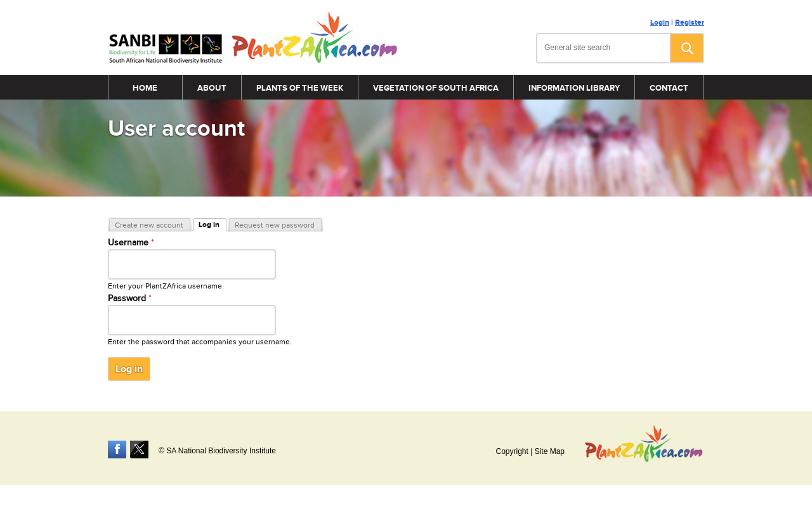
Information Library (574, 88)
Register (690, 23)
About (212, 88)
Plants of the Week (300, 88)
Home (145, 88)
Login (660, 23)
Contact (669, 88)
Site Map (550, 451)
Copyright (512, 451)
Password (130, 299)
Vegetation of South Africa (436, 88)
